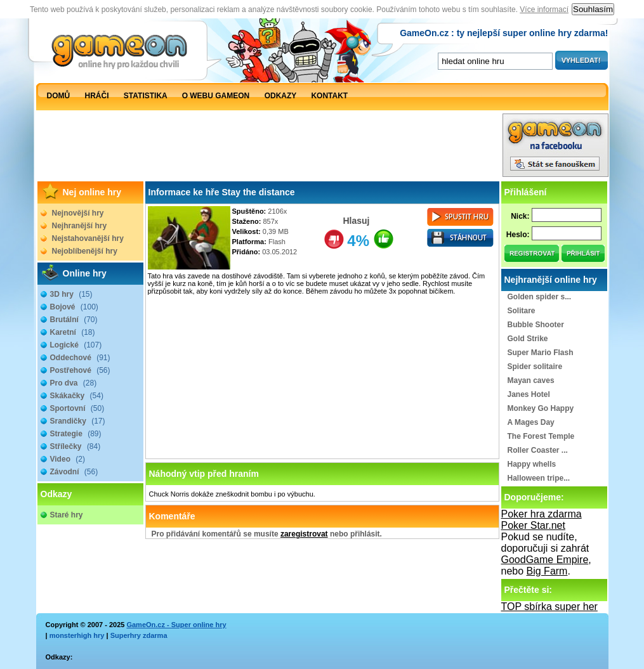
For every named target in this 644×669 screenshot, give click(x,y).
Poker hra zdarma (542, 514)
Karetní (73, 332)
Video (68, 459)
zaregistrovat (304, 534)
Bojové (74, 307)
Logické (76, 345)
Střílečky (76, 446)
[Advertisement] (269, 148)
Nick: (520, 216)
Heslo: (518, 235)
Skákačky (77, 396)
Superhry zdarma (139, 635)
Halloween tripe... (539, 478)
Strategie (76, 434)
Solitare (522, 311)
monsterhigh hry (77, 635)
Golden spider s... (540, 297)
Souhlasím (593, 9)
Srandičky (78, 421)
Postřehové (80, 370)
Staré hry (67, 515)
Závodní (74, 472)
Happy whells (532, 464)
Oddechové (80, 358)
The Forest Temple (541, 436)
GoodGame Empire (545, 560)
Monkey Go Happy (541, 408)
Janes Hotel (529, 394)
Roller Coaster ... (538, 450)
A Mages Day (531, 422)
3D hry (71, 294)
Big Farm (547, 571)
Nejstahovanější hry (88, 238)
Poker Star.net (533, 525)
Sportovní (77, 408)
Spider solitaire (535, 367)
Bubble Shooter (536, 325)
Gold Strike (528, 339)
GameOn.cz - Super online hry (176, 625)
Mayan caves (531, 380)
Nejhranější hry (80, 226)
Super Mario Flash (541, 353)
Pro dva (74, 383)
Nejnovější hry (78, 213)
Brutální (74, 320)
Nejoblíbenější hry (85, 251)
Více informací (544, 10)
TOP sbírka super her (549, 607)
